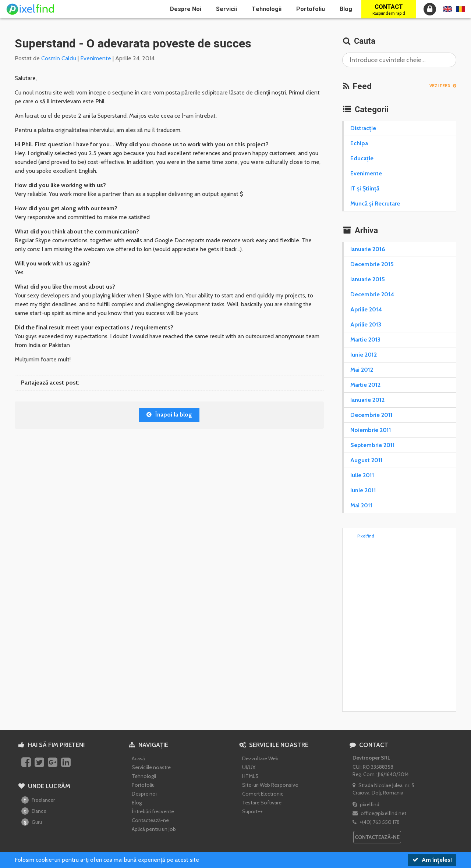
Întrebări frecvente (153, 811)
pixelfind (366, 804)
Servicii (226, 9)
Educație (362, 158)
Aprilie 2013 (366, 324)
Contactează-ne (150, 820)
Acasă (138, 758)
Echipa (359, 143)
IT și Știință (365, 188)
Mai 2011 (361, 505)
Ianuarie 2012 (367, 400)
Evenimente (96, 58)
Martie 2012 (365, 385)
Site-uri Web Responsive (270, 785)
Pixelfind (366, 536)
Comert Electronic (263, 794)
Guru (32, 822)
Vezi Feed (443, 86)
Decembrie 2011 (371, 415)
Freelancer (38, 800)
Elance (34, 811)
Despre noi (186, 9)
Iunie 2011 (363, 490)
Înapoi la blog (169, 415)
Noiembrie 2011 (371, 430)
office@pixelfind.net (379, 813)
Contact (389, 9)
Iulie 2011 (362, 475)
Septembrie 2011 (373, 445)
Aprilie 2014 (366, 309)
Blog (346, 9)
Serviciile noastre (151, 767)
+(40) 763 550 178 (376, 822)
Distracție (363, 128)
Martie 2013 (365, 340)
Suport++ (252, 811)
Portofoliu (311, 9)
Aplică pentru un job (154, 829)
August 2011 (366, 460)
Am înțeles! (432, 860)
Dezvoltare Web (260, 758)
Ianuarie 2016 (368, 249)
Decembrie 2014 (372, 294)
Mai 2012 (362, 370)
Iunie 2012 (364, 355)
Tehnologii (267, 9)
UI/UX (249, 767)
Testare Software (262, 803)
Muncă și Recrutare (375, 203)
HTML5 (250, 776)
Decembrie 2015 (372, 264)
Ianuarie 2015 (368, 279)
